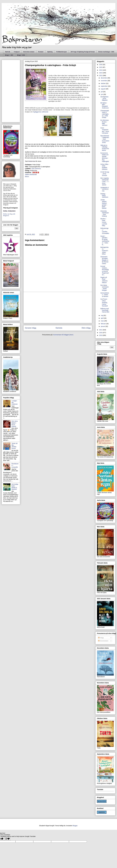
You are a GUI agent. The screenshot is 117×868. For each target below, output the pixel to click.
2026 (101, 65)
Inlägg (101, 638)
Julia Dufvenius (36, 169)
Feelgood (17, 52)
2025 (101, 67)
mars (103, 321)
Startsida (8, 52)
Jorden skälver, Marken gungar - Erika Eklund (104, 204)
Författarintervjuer (62, 52)
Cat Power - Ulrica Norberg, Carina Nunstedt (104, 302)
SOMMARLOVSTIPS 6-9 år (105, 189)
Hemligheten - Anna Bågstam (104, 98)
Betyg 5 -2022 (21, 55)
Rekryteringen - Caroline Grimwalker (105, 231)
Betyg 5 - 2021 (9, 55)
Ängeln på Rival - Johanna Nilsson (104, 280)
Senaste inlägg (31, 328)
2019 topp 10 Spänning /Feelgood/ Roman (83, 52)
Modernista (32, 161)
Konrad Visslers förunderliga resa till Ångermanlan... (105, 270)
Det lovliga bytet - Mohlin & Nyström (15, 487)
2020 (101, 333)
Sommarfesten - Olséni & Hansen (105, 295)
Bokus (27, 176)
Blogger (75, 826)
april (102, 318)
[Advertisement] (58, 308)
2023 (101, 73)
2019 (101, 335)
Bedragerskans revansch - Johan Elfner (105, 251)
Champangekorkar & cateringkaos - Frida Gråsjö (105, 114)
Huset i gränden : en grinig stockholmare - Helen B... (105, 240)
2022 (101, 75)
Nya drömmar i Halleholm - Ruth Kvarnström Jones (105, 139)
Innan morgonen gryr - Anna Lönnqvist (105, 130)
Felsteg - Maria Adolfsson (104, 195)
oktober (103, 83)
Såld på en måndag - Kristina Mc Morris (105, 148)
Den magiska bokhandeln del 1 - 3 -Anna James (105, 181)
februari (103, 324)
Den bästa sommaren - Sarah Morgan (105, 288)
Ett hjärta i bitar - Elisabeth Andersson (105, 105)
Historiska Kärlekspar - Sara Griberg (105, 214)
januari (103, 326)
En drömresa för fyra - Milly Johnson (105, 123)
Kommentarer (103, 641)
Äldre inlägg (86, 328)
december (104, 78)
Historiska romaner (29, 52)
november (104, 81)
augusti (103, 89)
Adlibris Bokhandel (31, 174)
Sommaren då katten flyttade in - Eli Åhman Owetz (105, 260)
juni (102, 94)
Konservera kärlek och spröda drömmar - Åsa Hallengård (105, 157)
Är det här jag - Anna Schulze (105, 174)
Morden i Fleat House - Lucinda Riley (104, 222)
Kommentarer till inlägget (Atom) (63, 335)
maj (102, 315)
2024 (101, 70)
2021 (101, 330)
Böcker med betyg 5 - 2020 (106, 52)
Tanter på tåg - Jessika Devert (14, 446)
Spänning (50, 52)
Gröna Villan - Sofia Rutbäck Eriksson (105, 167)
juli (102, 92)
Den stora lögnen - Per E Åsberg (15, 424)
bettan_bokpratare (9, 211)
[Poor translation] (7, 839)
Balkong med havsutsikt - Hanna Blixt (105, 310)
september (104, 86)
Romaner (41, 52)
